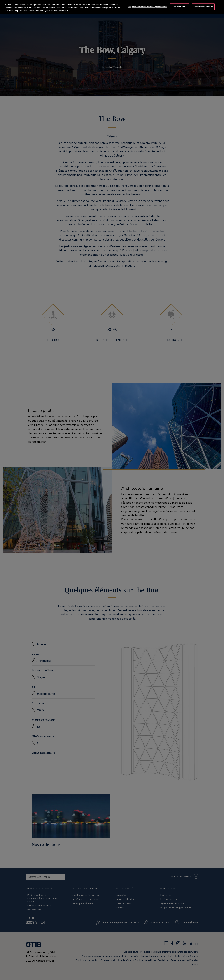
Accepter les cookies (203, 6)
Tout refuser (179, 6)
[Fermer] (219, 6)
